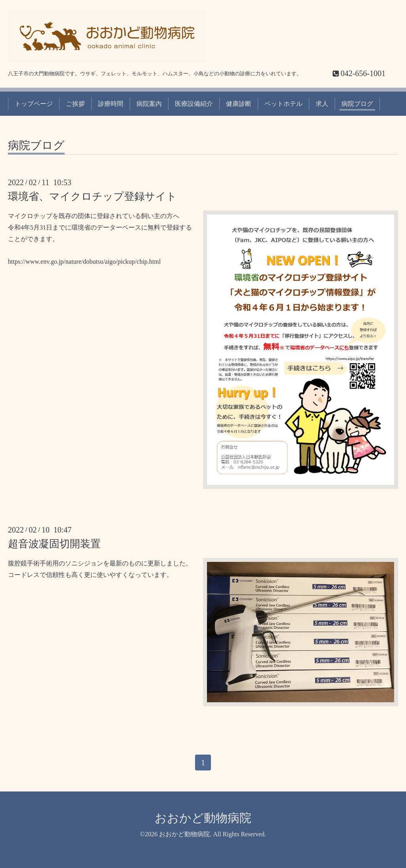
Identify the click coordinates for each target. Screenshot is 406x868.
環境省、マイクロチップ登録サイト (92, 196)
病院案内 (149, 104)
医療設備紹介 (194, 104)
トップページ (34, 104)
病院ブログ (357, 104)
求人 (322, 104)
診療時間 (111, 104)
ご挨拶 (75, 104)
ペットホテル (283, 104)
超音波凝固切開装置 (54, 544)
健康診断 (239, 104)
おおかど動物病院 (203, 818)
